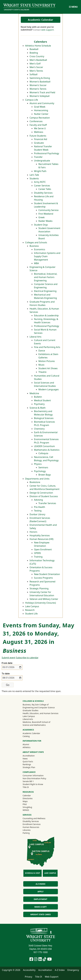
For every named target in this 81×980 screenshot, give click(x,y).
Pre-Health (40, 507)
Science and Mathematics (34, 725)
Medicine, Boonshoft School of (36, 722)
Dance (42, 351)
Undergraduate (42, 161)
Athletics (30, 747)
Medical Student (42, 400)
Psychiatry (39, 404)
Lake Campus (32, 606)
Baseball (34, 49)
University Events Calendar (17, 10)
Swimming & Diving (40, 78)
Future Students (38, 136)
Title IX (26, 787)
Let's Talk (34, 175)
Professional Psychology (47, 153)
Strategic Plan (29, 767)
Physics (38, 464)
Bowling (34, 53)
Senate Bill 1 (28, 781)
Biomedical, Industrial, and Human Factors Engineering (46, 277)
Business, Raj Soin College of (36, 705)
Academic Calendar (40, 20)
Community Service (49, 210)
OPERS (38, 553)
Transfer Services (47, 503)
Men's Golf (35, 64)
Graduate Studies (30, 710)
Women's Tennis (38, 89)
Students (34, 178)
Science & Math (38, 408)
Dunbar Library (37, 514)
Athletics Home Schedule (38, 46)
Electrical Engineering (45, 291)
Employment (40, 899)
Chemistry (39, 429)
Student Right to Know (33, 784)
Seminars (43, 467)
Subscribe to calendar (27, 658)
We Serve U (40, 128)
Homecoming (41, 110)
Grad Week (40, 107)
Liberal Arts (36, 337)
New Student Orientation (47, 574)
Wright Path (40, 171)
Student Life (31, 614)
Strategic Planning (39, 588)
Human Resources (31, 827)
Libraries (27, 830)
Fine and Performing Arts (47, 347)
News (25, 759)
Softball (34, 74)
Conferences (36, 121)
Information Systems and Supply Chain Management (47, 256)
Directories (27, 798)
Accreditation (29, 756)
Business (34, 246)
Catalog (26, 736)
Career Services (42, 186)
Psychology (40, 471)
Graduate (39, 143)
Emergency (73, 970)
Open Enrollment (43, 549)
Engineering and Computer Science (39, 707)
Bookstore (35, 482)
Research (30, 610)
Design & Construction (41, 493)
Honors (33, 532)
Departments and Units (37, 479)
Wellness (39, 132)
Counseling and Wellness (34, 818)
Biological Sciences (44, 418)
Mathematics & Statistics (47, 450)
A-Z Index (40, 884)
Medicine (34, 393)
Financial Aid (41, 139)
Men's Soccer (36, 67)
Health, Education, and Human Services (40, 713)
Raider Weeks (46, 221)
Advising (38, 500)
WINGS (26, 810)
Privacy (28, 977)
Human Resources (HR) (42, 539)
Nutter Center (41, 114)
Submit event (9, 658)
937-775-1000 (41, 952)
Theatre (43, 372)
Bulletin (38, 397)
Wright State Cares (40, 914)
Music (42, 365)
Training (38, 557)
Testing (38, 511)
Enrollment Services (31, 824)
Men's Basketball (38, 60)
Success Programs (43, 578)
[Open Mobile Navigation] (73, 7)
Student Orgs (41, 225)
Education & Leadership (46, 315)
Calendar (27, 795)
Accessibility (29, 970)
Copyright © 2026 (11, 970)
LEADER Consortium (45, 446)
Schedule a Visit (32, 873)
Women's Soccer (38, 85)
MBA (36, 263)
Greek (42, 217)
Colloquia (43, 453)
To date (6, 674)
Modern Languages (49, 389)
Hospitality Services (40, 535)
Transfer (38, 157)
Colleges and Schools (36, 242)
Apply (40, 892)
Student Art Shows (48, 368)
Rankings (27, 764)
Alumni (29, 744)
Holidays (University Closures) (41, 603)
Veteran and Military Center (44, 599)
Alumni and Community (42, 103)
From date (7, 663)
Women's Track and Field (42, 92)
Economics (40, 249)
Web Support (52, 977)
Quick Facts (28, 761)
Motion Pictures (47, 361)
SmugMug (31, 807)
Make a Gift (40, 907)
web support (47, 30)
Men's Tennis (36, 71)
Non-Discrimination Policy (34, 778)
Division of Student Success (44, 496)
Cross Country (37, 56)
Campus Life (32, 100)
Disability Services (43, 193)
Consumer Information (33, 775)
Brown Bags (45, 475)
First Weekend (46, 214)
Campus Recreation (40, 118)
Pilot (25, 804)
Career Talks (45, 189)
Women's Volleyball (40, 96)
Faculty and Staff (38, 125)
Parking (26, 833)
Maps (25, 801)
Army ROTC (40, 182)
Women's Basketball (40, 82)
